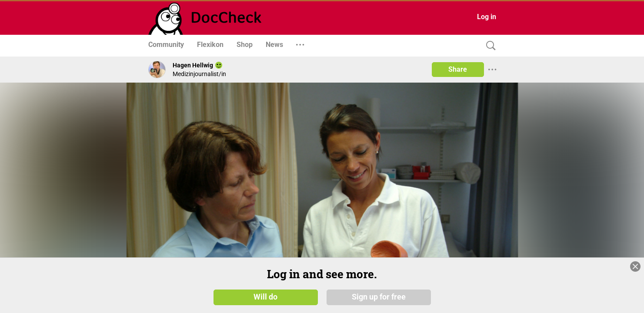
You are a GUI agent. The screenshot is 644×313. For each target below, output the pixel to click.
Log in (487, 17)
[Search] (489, 46)
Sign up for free (379, 296)
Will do (265, 296)
